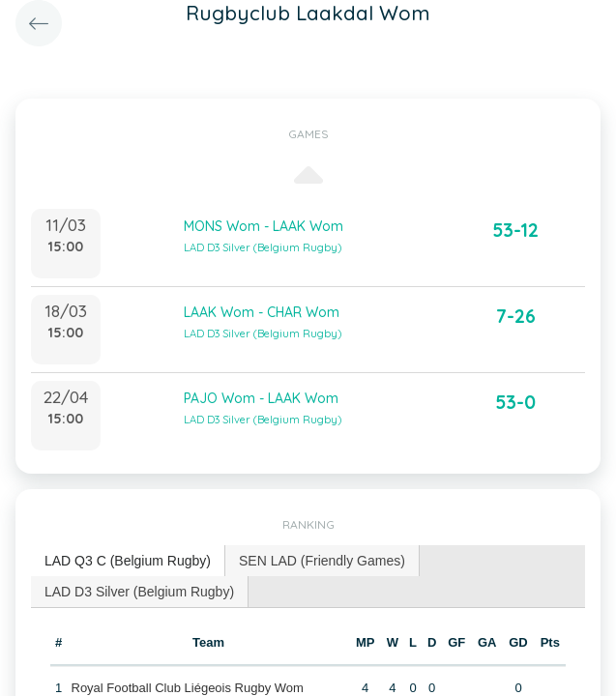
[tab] (128, 561)
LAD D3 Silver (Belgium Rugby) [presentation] (139, 592)
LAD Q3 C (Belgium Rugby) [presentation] (128, 561)
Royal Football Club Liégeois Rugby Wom (188, 688)
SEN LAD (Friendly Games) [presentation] (322, 561)
